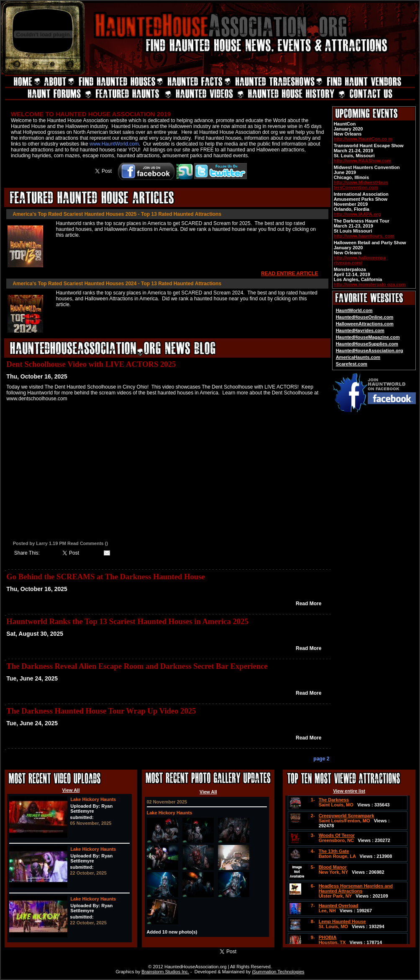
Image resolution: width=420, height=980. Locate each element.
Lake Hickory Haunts (93, 799)
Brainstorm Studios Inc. (165, 972)
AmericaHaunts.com (358, 357)
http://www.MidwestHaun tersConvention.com (361, 185)
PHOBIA (328, 937)
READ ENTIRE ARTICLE (289, 274)
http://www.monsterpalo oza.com (370, 284)
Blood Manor (333, 867)
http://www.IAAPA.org (357, 214)
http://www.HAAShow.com (362, 161)
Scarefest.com (352, 364)
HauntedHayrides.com (360, 330)
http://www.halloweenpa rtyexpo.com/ (360, 260)
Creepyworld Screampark (347, 816)
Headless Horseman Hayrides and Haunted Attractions (356, 888)
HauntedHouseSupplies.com (367, 344)
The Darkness (334, 800)
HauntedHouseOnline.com (365, 317)
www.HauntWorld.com (114, 144)
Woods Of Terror (337, 835)
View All (71, 790)
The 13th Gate (334, 851)
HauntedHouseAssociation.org (370, 351)
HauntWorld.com (354, 310)
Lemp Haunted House (342, 921)
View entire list (349, 791)
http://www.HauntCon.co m (363, 139)
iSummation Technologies (278, 972)
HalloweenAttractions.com (365, 324)
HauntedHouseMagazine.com (368, 337)
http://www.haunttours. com (364, 236)
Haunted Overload (339, 906)
